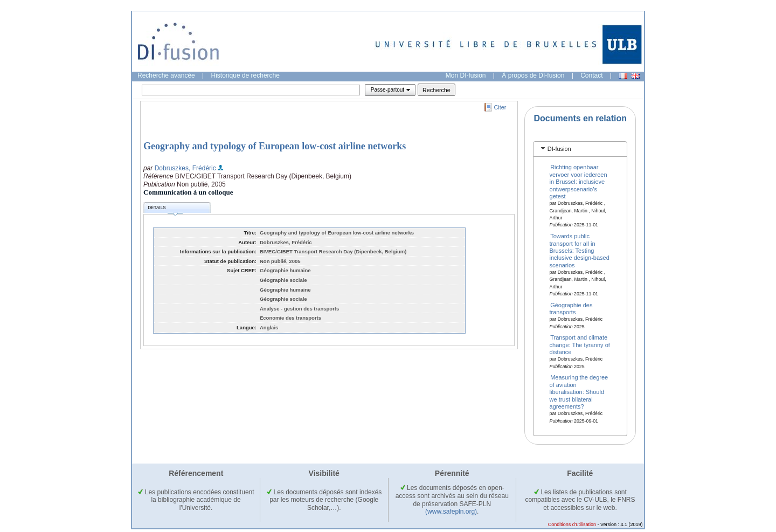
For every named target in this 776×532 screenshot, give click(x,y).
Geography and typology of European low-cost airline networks (275, 146)
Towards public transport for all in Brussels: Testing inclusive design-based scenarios (580, 251)
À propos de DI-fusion (533, 75)
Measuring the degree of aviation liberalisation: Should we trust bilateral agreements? (579, 392)
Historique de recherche (245, 75)
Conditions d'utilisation (572, 524)
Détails (165, 209)
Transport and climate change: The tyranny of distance (580, 345)
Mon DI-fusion (466, 75)
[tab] (580, 149)
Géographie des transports (571, 308)
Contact (591, 75)
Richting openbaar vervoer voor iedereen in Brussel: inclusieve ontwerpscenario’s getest (578, 182)
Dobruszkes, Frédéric (185, 168)
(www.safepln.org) (451, 512)
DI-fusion (559, 149)
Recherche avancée (166, 75)
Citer (500, 107)
